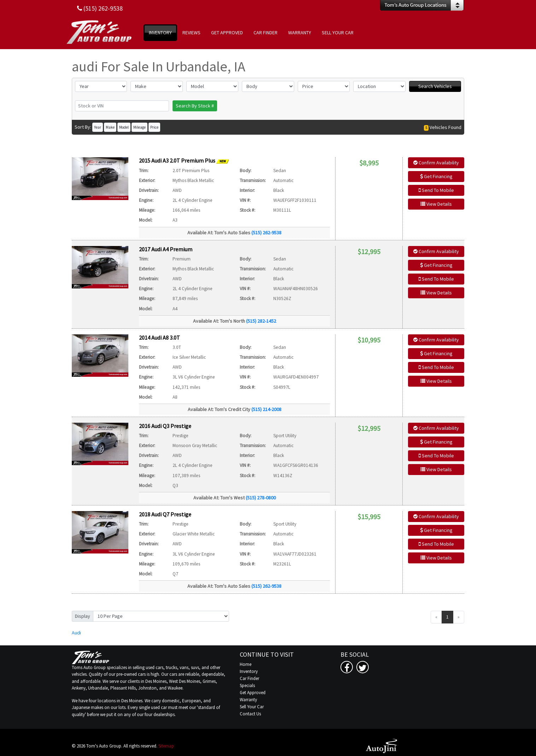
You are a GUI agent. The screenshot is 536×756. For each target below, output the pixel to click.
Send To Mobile (436, 190)
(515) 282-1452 (261, 321)
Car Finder (249, 678)
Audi (76, 633)
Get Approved (253, 693)
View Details (436, 204)
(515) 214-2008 (266, 409)
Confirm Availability (436, 163)
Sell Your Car (252, 707)
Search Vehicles (435, 86)
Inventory (249, 671)
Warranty (248, 700)
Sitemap (166, 746)
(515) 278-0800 (261, 498)
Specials (247, 685)
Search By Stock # (195, 106)
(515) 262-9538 (266, 233)
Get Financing (436, 176)
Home (246, 664)
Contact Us (250, 714)
